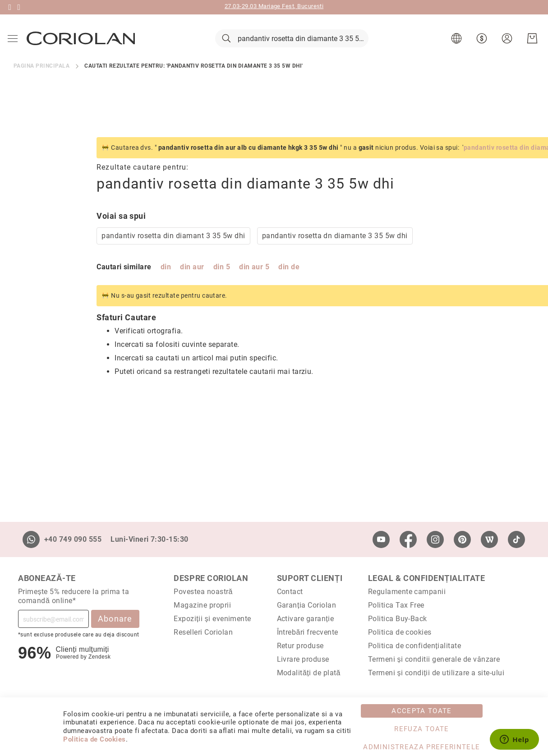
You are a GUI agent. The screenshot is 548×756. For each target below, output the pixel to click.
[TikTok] (516, 539)
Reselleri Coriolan (203, 632)
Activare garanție (306, 619)
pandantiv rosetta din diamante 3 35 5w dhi (447, 160)
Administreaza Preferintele (421, 747)
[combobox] (292, 45)
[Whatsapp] (31, 539)
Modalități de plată (309, 673)
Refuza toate (421, 729)
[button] (456, 45)
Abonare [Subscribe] (115, 619)
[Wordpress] (489, 539)
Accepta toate (422, 711)
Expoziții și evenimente (212, 619)
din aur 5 (171, 279)
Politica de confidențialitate (414, 646)
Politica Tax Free (396, 605)
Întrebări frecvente (308, 632)
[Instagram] (435, 539)
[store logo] (82, 45)
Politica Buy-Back (398, 619)
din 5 (139, 279)
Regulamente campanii (407, 592)
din (83, 279)
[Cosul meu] (531, 45)
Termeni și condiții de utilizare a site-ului (436, 673)
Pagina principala (41, 78)
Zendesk (99, 657)
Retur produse (300, 646)
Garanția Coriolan (307, 605)
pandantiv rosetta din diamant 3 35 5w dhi (90, 248)
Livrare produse (303, 659)
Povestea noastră (203, 592)
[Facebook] (408, 539)
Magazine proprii (202, 605)
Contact (290, 592)
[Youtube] (381, 539)
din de (206, 279)
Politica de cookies (400, 632)
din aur (109, 279)
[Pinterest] (462, 539)
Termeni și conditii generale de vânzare (434, 659)
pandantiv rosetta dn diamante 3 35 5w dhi (252, 248)
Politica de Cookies (94, 739)
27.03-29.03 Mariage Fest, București (274, 6)
